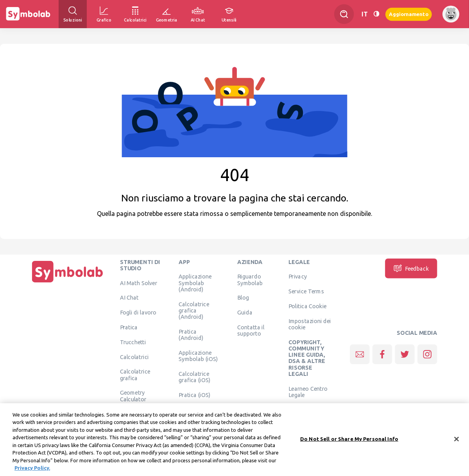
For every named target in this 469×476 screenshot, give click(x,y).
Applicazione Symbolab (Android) (195, 283)
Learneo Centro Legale (308, 392)
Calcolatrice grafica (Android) (194, 310)
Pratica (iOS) (194, 395)
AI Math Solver (139, 283)
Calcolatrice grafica (135, 375)
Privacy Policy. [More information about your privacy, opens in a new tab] (32, 471)
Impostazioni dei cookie (310, 324)
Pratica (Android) (191, 334)
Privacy (298, 277)
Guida (245, 313)
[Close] (456, 442)
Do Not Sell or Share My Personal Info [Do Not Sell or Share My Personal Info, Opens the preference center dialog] (349, 442)
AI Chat (129, 298)
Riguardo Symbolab (250, 280)
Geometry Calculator (133, 396)
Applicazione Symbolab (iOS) (198, 356)
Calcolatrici (134, 357)
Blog (243, 298)
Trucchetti (133, 342)
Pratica (129, 327)
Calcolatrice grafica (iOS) (194, 377)
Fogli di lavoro (138, 313)
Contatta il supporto (251, 330)
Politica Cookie (307, 306)
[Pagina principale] (68, 282)
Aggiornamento (409, 14)
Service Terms (306, 291)
